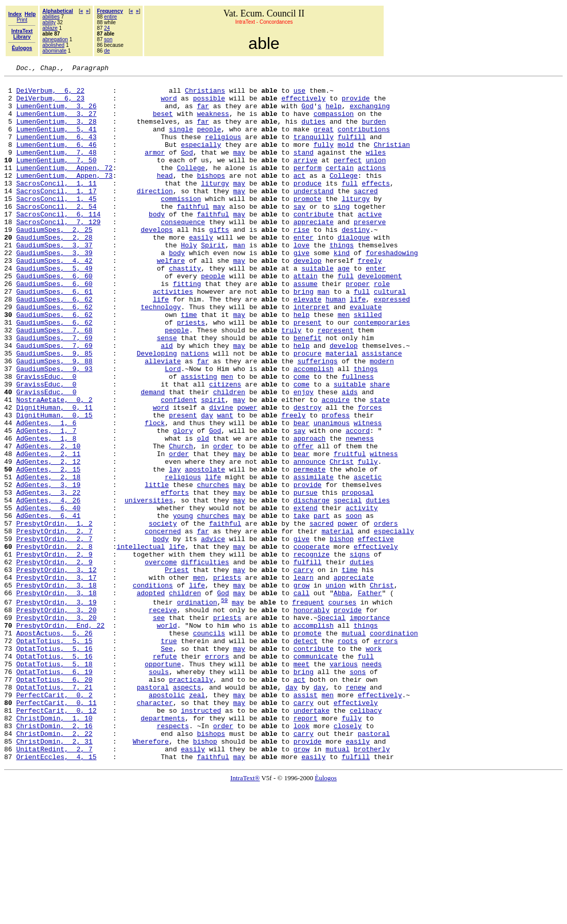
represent (335, 382)
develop (308, 299)
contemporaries (382, 373)
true (169, 755)
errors (386, 755)
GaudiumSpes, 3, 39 (54, 290)
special (348, 586)
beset (163, 123)
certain (340, 188)
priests (191, 373)
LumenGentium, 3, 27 (56, 123)
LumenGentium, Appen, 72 (64, 188)
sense (167, 392)
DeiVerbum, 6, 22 (50, 95)
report (306, 848)
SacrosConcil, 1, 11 (56, 206)
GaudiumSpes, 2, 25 (54, 262)
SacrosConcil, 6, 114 (58, 243)
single (181, 141)
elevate (308, 345)
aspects (187, 811)
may (239, 169)
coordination (394, 746)
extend (306, 596)
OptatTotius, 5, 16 (54, 764)
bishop (342, 633)
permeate (310, 549)
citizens (225, 447)
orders (386, 614)
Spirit (213, 280)
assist (306, 820)
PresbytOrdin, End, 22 (60, 736)
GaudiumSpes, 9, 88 (54, 419)
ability (49, 22)
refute (165, 774)
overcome (161, 661)
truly (291, 382)
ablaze (50, 28)
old (203, 512)
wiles (376, 169)
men (343, 364)
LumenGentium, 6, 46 (56, 160)
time (189, 364)
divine (221, 475)
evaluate (366, 355)
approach (310, 512)
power (247, 475)
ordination (197, 709)
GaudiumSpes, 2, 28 (54, 271)
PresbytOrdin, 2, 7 (54, 624)
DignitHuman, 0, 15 (54, 484)
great (324, 141)
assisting (199, 438)
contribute (314, 243)
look (302, 857)
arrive (306, 178)
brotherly (372, 885)
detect (306, 755)
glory (183, 503)
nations (195, 410)
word (169, 104)
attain (306, 317)
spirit (213, 466)
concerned (163, 624)
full (349, 206)
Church (181, 522)
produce (308, 206)
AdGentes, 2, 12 (48, 540)
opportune (163, 783)
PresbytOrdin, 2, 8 (54, 642)
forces (370, 475)
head (165, 197)
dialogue (353, 271)
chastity (185, 308)
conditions (153, 688)
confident (179, 466)
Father (370, 698)
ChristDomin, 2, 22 (54, 866)
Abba (342, 698)
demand (153, 457)
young (183, 605)
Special (331, 727)
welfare (171, 299)
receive (163, 718)
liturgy (215, 206)
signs (360, 651)
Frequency (110, 11)
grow (302, 688)
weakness (213, 123)
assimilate (314, 559)
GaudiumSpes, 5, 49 (54, 308)
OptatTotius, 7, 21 (54, 811)
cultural (390, 336)
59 (224, 706)
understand (314, 215)
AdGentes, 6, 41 (48, 605)
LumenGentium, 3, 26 (56, 113)
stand (304, 169)
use (299, 95)
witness (368, 494)
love (302, 280)
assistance (382, 410)
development (380, 317)
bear (302, 494)
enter (304, 271)
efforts (175, 577)
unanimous (332, 494)
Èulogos (326, 915)
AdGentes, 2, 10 (48, 522)
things (342, 280)
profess (336, 484)
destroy (308, 475)
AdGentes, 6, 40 (48, 596)
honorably (312, 718)
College (191, 188)
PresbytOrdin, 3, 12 (56, 670)
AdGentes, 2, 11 (48, 531)
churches (213, 568)
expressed (392, 345)
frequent (308, 709)
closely (348, 857)
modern (382, 419)
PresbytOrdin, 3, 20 (56, 718)
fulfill (351, 150)
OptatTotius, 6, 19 (54, 792)
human (336, 345)
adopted (151, 698)
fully (324, 160)
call (302, 698)
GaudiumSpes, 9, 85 (54, 410)
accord (358, 503)
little (157, 568)
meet (302, 783)
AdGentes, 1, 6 (46, 494)
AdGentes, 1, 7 (46, 503)
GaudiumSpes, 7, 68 (54, 382)
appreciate (314, 253)
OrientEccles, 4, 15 (56, 894)
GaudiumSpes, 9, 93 (54, 429)
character (154, 829)
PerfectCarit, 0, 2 (54, 820)
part (322, 605)
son (108, 39)
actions (372, 188)
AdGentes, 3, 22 (48, 577)
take (302, 605)
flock (155, 494)
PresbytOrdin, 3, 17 (56, 679)
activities (173, 336)
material (341, 410)
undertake (312, 838)
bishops (211, 197)
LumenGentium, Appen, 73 (64, 197)
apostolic (167, 820)
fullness (357, 438)
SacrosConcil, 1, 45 (56, 225)
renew (356, 811)
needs (372, 783)
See (167, 764)
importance (370, 727)
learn (304, 679)
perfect (348, 178)
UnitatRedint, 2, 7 (54, 885)
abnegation (55, 39)
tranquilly (314, 150)
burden (374, 132)
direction (154, 215)
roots (347, 755)
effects (376, 206)
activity (362, 596)
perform (308, 188)
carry (304, 670)
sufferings (317, 419)
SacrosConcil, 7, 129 (58, 253)
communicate (316, 774)
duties (313, 132)
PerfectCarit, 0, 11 (56, 829)
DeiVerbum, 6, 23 (50, 104)
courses (342, 709)
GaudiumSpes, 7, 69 (54, 392)
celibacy (366, 838)
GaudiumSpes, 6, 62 (54, 345)
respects (173, 857)
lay (175, 549)
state (380, 466)
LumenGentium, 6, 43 (56, 150)
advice (213, 633)
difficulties (205, 661)
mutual (354, 746)
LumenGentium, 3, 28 (56, 132)
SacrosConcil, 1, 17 (56, 215)
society (163, 614)
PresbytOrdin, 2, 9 (54, 651)
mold (346, 160)
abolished (53, 45)
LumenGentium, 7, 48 (56, 169)
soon (354, 605)
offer (304, 522)
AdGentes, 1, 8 (46, 512)
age (343, 308)
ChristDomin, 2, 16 (54, 857)
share (380, 447)
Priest (177, 670)
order (223, 522)
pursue (306, 577)
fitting (187, 327)
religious (223, 150)
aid (167, 401)
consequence (183, 253)
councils (209, 746)
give (302, 290)
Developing (157, 410)
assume (306, 327)
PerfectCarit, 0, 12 (56, 838)
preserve (370, 253)
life (161, 345)
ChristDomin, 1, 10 (54, 848)
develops (157, 262)
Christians (205, 95)
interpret (312, 355)
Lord (173, 429)
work (374, 764)
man (239, 280)
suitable (317, 308)
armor (155, 169)
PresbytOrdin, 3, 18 (56, 688)
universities (149, 586)
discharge (312, 586)
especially (201, 160)
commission (181, 225)
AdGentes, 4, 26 (48, 586)
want (225, 484)
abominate (54, 51)
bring (304, 336)
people (209, 141)
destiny (356, 262)
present (308, 373)
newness (360, 512)
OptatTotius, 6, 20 (54, 801)
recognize (312, 651)
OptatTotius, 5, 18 (54, 783)
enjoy (304, 457)
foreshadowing (392, 290)
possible (209, 104)
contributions (364, 141)
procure (308, 410)
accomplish (314, 429)
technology (161, 355)
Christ (342, 540)
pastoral (152, 811)
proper (358, 327)
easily (201, 271)
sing (342, 234)
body (157, 243)
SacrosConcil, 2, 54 (56, 234)
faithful (193, 234)
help (333, 113)
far (203, 113)
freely (370, 299)
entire (110, 17)
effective (376, 633)
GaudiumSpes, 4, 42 (54, 299)
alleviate (163, 419)
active (370, 243)
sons (358, 792)
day (207, 484)
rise (302, 262)
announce (310, 540)
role (382, 327)
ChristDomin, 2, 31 (54, 876)
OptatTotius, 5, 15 (54, 755)
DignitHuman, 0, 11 (54, 475)
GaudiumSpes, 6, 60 (54, 317)
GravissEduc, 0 (46, 438)
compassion (334, 123)
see (159, 727)
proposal (357, 577)
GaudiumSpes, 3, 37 (54, 280)
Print (22, 20)
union (376, 178)
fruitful (350, 531)
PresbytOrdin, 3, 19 (56, 709)
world (167, 736)
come (302, 438)
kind (342, 290)
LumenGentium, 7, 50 (56, 178)
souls (159, 792)
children (229, 457)
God (307, 113)
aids (349, 457)
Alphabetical (57, 11)
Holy (189, 280)
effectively (303, 104)
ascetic (368, 559)
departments (163, 848)
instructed (201, 838)
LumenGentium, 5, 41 (56, 141)
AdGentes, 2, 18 (48, 559)
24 (107, 28)
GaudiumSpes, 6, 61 (54, 336)
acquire (336, 466)
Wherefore (151, 876)
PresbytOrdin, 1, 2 (54, 614)
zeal (197, 820)
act (299, 197)
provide (356, 104)
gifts (219, 262)
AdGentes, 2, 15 (48, 549)
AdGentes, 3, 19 (48, 568)
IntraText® (245, 915)
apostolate (205, 549)
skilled (368, 364)
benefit (308, 392)
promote (308, 225)
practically (191, 801)
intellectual (141, 642)
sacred (366, 215)
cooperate (312, 642)
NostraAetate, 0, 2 (54, 466)
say (299, 234)
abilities (51, 17)
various (344, 783)
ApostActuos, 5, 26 (54, 746)
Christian (392, 160)
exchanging (370, 113)
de (107, 51)
